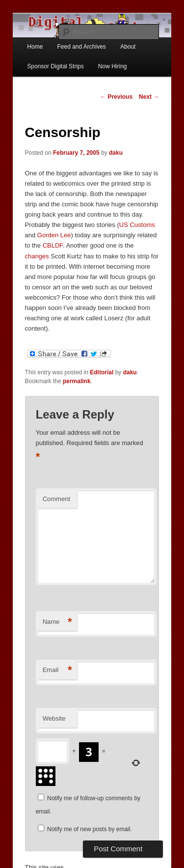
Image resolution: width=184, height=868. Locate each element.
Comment (56, 499)
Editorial (102, 372)
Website (54, 718)
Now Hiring (113, 66)
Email (57, 670)
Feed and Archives (81, 47)
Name (57, 622)
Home (35, 47)
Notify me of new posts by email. (90, 829)
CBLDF (53, 245)
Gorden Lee (54, 235)
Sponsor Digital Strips (55, 66)
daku (116, 153)
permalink (77, 381)
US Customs (137, 225)
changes (37, 256)
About (128, 47)
